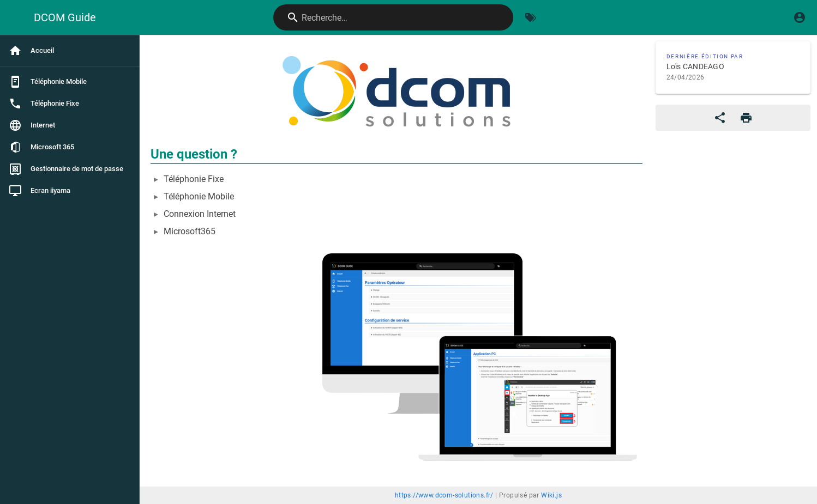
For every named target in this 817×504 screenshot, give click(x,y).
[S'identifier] (800, 17)
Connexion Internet (200, 214)
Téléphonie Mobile (199, 196)
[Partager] (720, 118)
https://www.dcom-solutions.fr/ (444, 495)
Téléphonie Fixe (194, 179)
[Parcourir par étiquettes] (531, 17)
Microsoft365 (190, 231)
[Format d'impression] (746, 118)
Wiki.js (551, 495)
